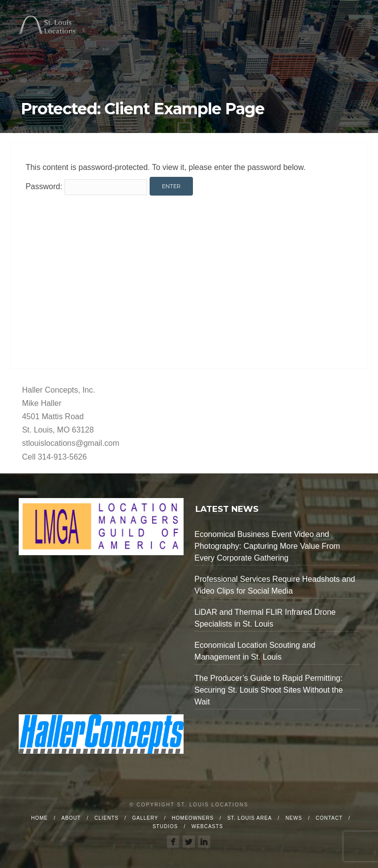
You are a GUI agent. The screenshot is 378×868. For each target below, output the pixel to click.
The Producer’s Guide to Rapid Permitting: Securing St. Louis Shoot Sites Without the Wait (269, 690)
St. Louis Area (250, 818)
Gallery (145, 818)
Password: (86, 186)
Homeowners (193, 818)
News (294, 818)
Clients (107, 818)
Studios (165, 826)
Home (39, 818)
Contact (329, 818)
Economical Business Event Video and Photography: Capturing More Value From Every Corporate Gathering (267, 546)
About (71, 818)
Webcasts (207, 826)
